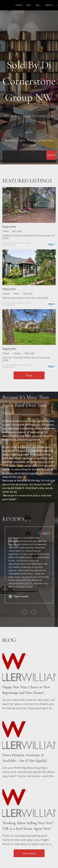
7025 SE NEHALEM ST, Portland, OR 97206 (25, 298)
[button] (51, 155)
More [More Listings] (29, 376)
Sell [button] (38, 5)
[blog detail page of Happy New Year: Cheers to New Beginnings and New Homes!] (29, 678)
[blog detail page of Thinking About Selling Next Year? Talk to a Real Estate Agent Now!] (29, 814)
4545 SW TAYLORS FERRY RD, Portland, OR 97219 (26, 359)
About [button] (49, 5)
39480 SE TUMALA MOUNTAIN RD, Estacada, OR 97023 (29, 237)
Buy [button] (29, 5)
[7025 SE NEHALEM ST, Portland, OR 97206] (29, 267)
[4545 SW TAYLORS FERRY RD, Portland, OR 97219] (29, 327)
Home (19, 5)
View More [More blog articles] (29, 853)
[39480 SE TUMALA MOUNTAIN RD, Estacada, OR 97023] (29, 205)
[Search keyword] (24, 155)
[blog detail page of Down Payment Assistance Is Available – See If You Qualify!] (29, 746)
